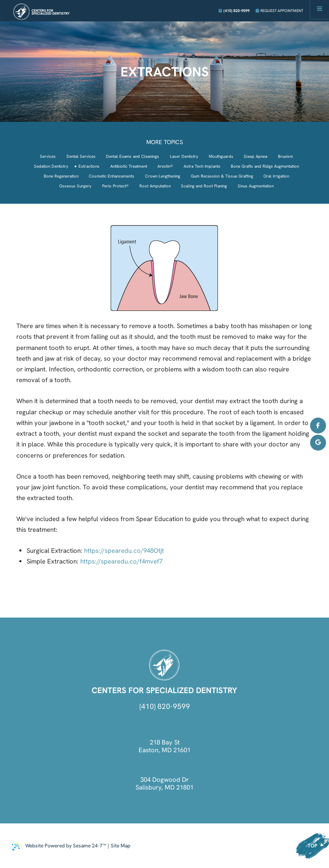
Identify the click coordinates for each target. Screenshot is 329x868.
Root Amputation (155, 186)
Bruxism (285, 156)
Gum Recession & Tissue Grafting (222, 176)
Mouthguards (221, 156)
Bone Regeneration (61, 176)
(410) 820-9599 (234, 11)
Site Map (121, 846)
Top (312, 846)
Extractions (89, 166)
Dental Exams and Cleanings (133, 156)
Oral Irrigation (276, 176)
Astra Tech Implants (202, 166)
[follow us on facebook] (318, 426)
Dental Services (81, 156)
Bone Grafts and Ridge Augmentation (265, 166)
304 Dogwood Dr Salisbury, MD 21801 (164, 784)
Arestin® (165, 166)
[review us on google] (318, 443)
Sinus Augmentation (256, 186)
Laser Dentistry (184, 156)
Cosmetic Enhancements (112, 176)
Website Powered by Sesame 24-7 (59, 846)
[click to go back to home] (165, 671)
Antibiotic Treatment (129, 166)
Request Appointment (279, 11)
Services (48, 156)
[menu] (320, 9)
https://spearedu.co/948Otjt (124, 551)
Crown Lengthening (163, 176)
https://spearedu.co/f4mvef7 (121, 561)
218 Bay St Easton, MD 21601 (164, 746)
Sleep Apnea (255, 156)
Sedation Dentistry (51, 166)
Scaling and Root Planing (204, 186)
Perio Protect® (115, 186)
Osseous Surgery (75, 186)
